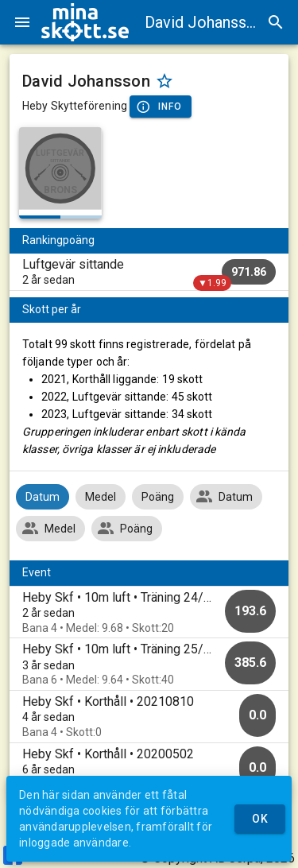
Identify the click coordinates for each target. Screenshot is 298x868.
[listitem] (149, 272)
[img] (85, 22)
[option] (149, 612)
